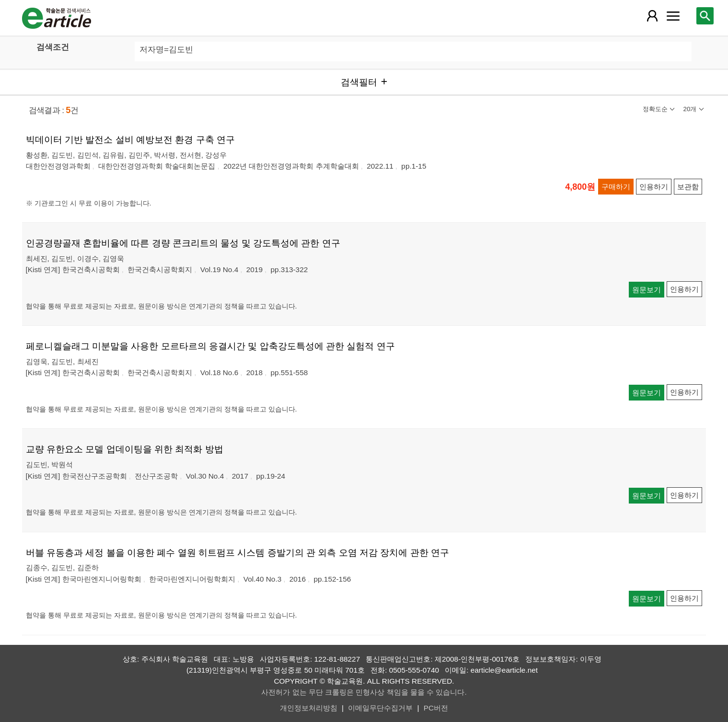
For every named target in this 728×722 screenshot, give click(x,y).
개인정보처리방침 (309, 708)
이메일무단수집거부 (380, 708)
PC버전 (436, 708)
